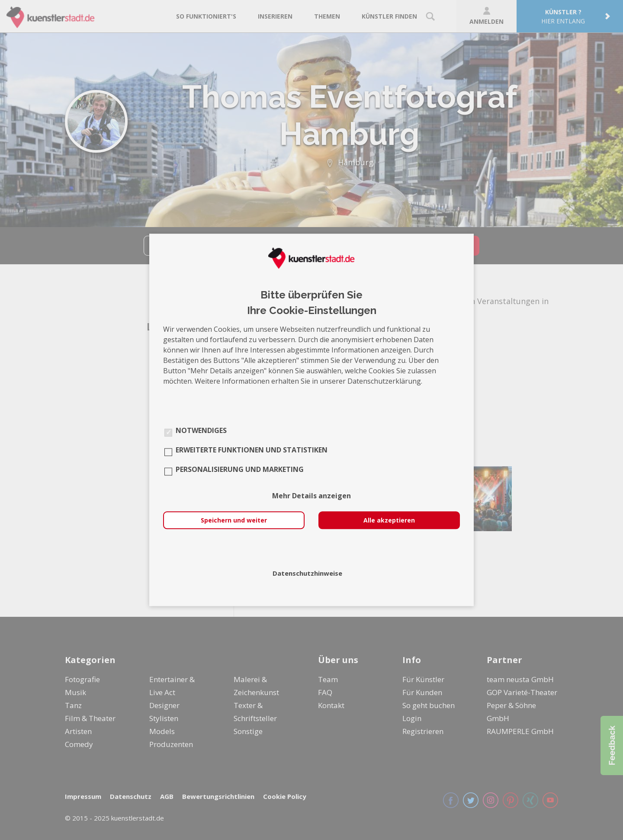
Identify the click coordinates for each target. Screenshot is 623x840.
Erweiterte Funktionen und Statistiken (252, 450)
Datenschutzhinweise (307, 574)
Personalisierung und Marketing (240, 470)
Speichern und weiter (234, 521)
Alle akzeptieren (389, 521)
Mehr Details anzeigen (311, 496)
